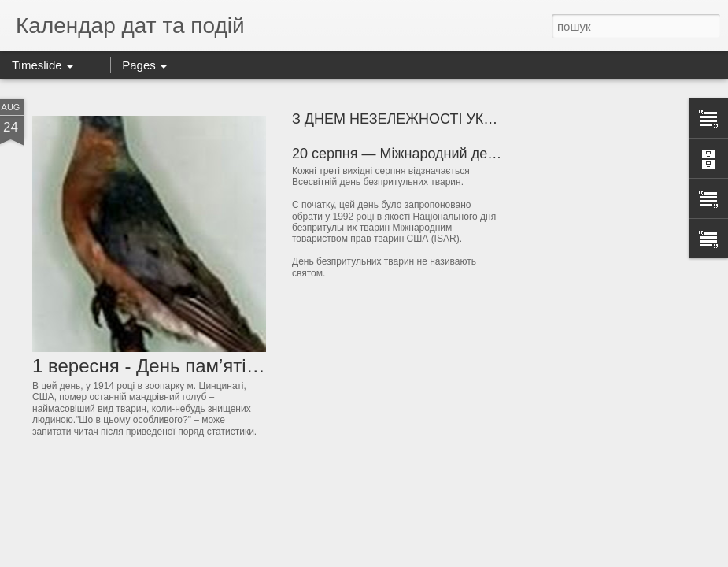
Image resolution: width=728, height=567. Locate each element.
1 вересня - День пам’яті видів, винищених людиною (262, 366)
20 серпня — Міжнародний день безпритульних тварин (473, 154)
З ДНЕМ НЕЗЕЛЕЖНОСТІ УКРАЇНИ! (411, 119)
